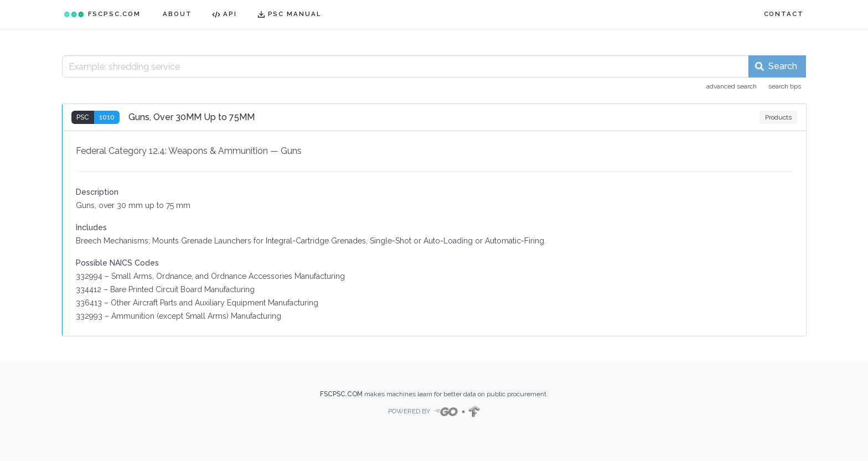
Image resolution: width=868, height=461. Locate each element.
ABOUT (177, 14)
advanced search (732, 86)
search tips (785, 86)
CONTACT (784, 14)
